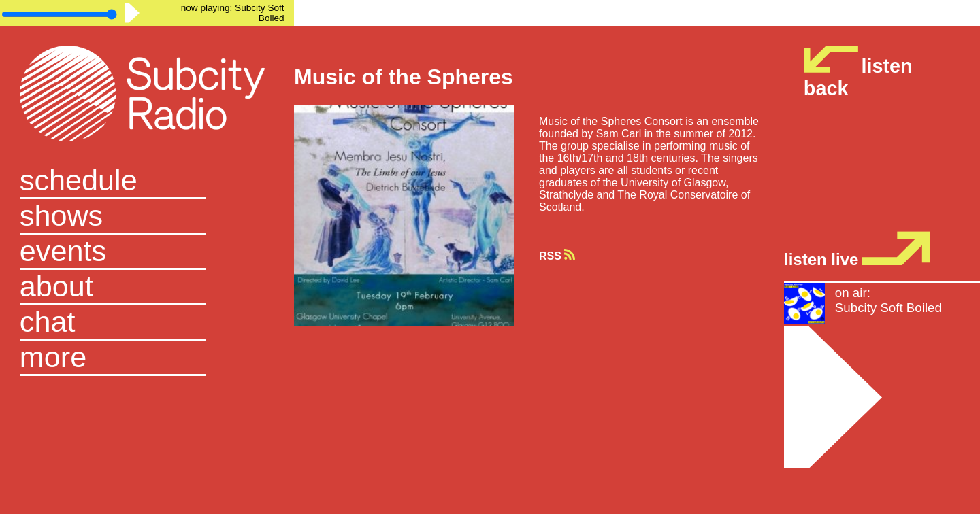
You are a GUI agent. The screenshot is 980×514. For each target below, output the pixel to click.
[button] (147, 358)
